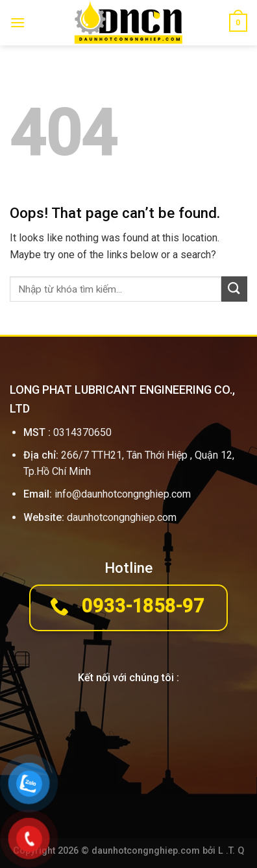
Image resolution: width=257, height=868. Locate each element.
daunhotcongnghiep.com (122, 517)
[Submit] (234, 289)
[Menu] (18, 22)
